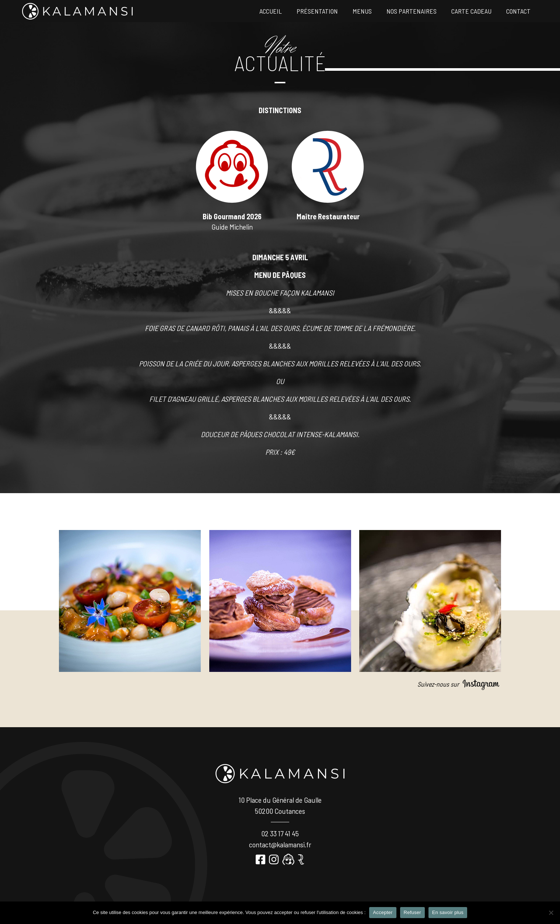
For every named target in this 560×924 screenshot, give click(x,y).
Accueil (271, 11)
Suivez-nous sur (459, 684)
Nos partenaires (412, 11)
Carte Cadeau (471, 11)
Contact (518, 11)
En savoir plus (448, 912)
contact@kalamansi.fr (280, 844)
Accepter (383, 912)
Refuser (412, 912)
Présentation (317, 11)
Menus (362, 11)
